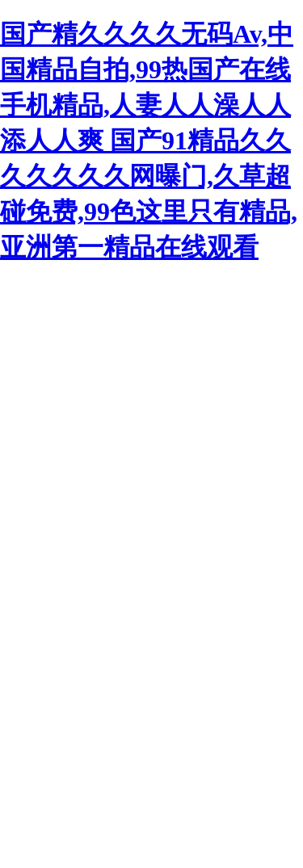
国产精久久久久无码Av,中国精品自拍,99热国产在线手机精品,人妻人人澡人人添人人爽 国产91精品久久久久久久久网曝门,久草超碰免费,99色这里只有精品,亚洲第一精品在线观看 (149, 140)
